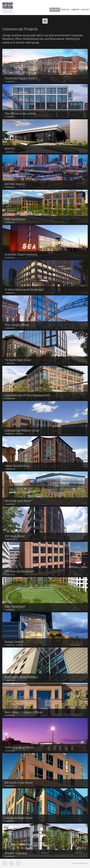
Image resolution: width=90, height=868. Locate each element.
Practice (65, 10)
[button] (45, 21)
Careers (75, 10)
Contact (85, 10)
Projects (55, 10)
